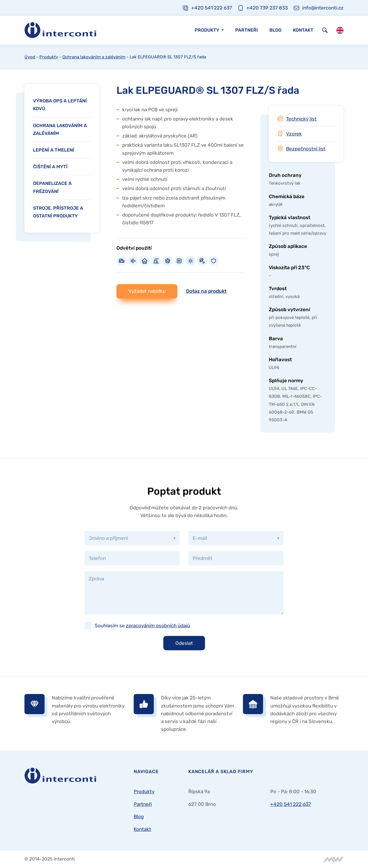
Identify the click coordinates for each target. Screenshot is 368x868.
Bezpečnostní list (306, 149)
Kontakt (303, 30)
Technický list (301, 119)
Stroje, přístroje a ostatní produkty (58, 212)
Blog (275, 30)
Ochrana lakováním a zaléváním (94, 57)
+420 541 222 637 (291, 804)
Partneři (247, 30)
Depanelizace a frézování (52, 187)
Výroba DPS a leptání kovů (60, 105)
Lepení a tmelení (54, 150)
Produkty (207, 30)
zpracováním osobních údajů (158, 626)
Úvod (30, 57)
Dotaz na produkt (206, 291)
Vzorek (294, 134)
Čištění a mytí (50, 167)
